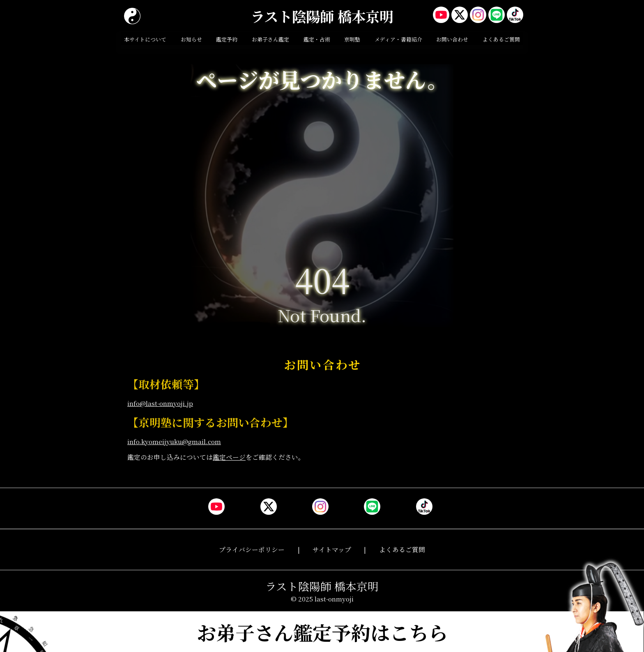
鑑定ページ (229, 457)
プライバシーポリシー (252, 549)
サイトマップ (332, 549)
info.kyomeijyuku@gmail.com (174, 441)
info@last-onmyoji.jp (160, 403)
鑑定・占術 (317, 39)
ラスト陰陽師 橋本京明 (322, 16)
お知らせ (191, 39)
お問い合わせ (452, 39)
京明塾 (352, 39)
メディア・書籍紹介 (398, 39)
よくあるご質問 (501, 39)
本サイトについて (145, 39)
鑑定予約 (227, 39)
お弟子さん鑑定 (270, 39)
